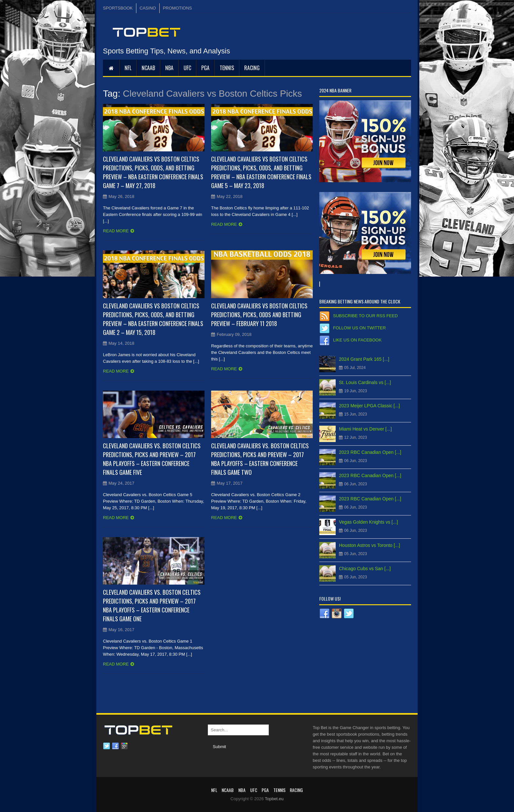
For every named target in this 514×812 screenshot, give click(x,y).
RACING (252, 68)
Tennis (227, 68)
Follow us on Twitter (359, 328)
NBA (169, 68)
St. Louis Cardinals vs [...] (365, 382)
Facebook (115, 746)
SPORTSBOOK (118, 8)
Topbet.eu (274, 799)
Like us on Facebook (357, 340)
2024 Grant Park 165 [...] (364, 359)
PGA (205, 68)
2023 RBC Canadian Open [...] (370, 452)
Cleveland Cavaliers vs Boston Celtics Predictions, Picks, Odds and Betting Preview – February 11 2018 (259, 315)
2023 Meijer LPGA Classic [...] (369, 406)
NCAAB (148, 68)
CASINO (148, 8)
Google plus (124, 746)
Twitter (107, 746)
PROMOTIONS (178, 8)
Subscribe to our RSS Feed (365, 316)
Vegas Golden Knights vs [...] (368, 522)
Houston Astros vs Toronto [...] (370, 545)
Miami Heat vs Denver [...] (365, 429)
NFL (128, 68)
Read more (116, 231)
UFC (187, 68)
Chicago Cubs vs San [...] (365, 569)
